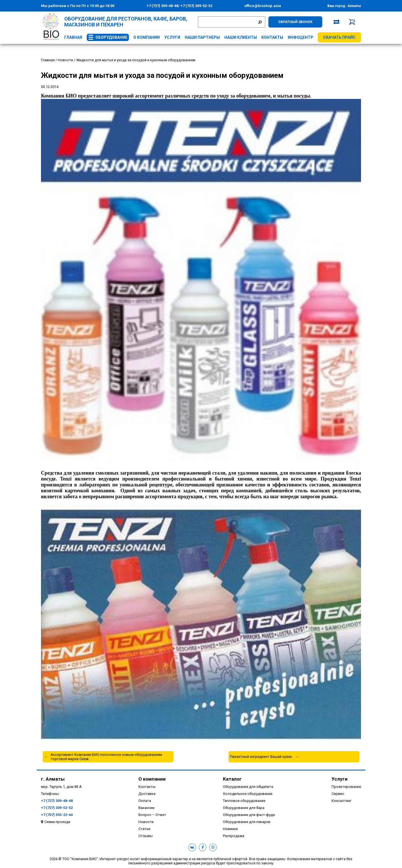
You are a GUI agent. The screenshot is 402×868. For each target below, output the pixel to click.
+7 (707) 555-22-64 (57, 815)
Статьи (144, 829)
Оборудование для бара (244, 808)
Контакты (272, 37)
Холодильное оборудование (248, 794)
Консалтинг (342, 801)
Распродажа (234, 836)
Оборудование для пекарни (247, 822)
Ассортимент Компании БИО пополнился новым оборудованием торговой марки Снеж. (106, 757)
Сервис (338, 794)
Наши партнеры (202, 37)
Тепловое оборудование (244, 801)
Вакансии (146, 808)
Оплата (145, 801)
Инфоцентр (301, 37)
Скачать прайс (339, 37)
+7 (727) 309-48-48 (162, 6)
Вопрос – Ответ (152, 815)
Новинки (230, 829)
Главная (73, 37)
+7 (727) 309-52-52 (196, 6)
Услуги (172, 37)
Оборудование (111, 37)
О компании (147, 37)
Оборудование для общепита (248, 787)
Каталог (232, 779)
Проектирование (346, 787)
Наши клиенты (241, 37)
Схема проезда (57, 822)
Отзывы (146, 836)
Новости (146, 822)
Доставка (147, 794)
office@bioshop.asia (263, 6)
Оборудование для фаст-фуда (249, 815)
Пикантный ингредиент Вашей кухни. (261, 757)
